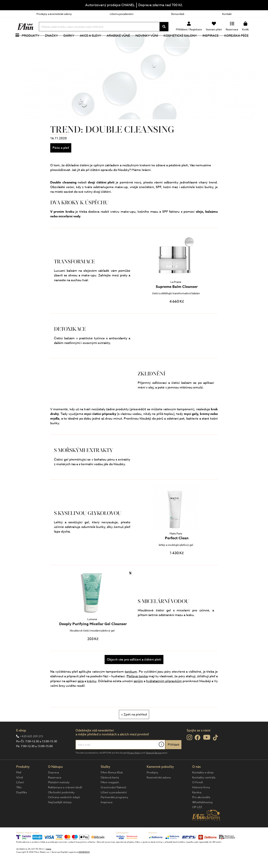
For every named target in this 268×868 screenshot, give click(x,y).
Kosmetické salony (182, 42)
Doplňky (22, 805)
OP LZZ (197, 820)
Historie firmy (201, 800)
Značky (53, 42)
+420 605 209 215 (31, 749)
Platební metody (59, 795)
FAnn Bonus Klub (112, 785)
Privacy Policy (134, 765)
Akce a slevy (92, 42)
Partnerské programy (114, 810)
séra (81, 694)
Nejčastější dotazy (60, 815)
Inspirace (213, 42)
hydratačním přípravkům (164, 694)
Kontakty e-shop (203, 785)
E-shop (21, 743)
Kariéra (197, 805)
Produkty (33, 42)
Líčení (20, 795)
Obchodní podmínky (61, 805)
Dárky (71, 42)
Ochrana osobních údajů (64, 810)
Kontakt (227, 14)
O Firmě (197, 795)
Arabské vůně (121, 42)
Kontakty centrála (204, 790)
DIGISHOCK (84, 865)
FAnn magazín (110, 795)
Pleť (19, 785)
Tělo (19, 800)
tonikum (131, 684)
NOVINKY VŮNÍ (149, 42)
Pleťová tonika (137, 689)
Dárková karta (110, 790)
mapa (48, 861)
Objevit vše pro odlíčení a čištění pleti (134, 672)
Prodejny (152, 785)
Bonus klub (178, 14)
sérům (138, 694)
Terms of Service (154, 765)
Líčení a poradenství (122, 14)
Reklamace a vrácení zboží (65, 800)
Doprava (54, 785)
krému (92, 694)
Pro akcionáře (201, 810)
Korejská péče (238, 42)
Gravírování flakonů (113, 800)
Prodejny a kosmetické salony (54, 14)
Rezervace (55, 790)
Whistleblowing (202, 815)
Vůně (20, 790)
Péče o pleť (61, 160)
